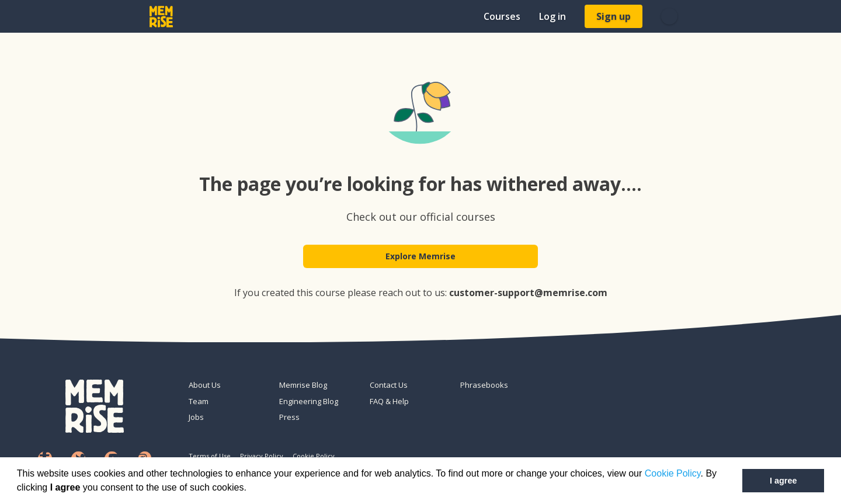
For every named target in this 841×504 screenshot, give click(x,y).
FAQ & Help (389, 401)
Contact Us (389, 385)
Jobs (196, 417)
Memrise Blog (303, 385)
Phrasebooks (484, 385)
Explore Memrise (420, 258)
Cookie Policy (673, 473)
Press (289, 417)
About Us (205, 385)
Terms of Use (210, 456)
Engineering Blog (309, 401)
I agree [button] (783, 481)
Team (199, 401)
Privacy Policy (262, 456)
